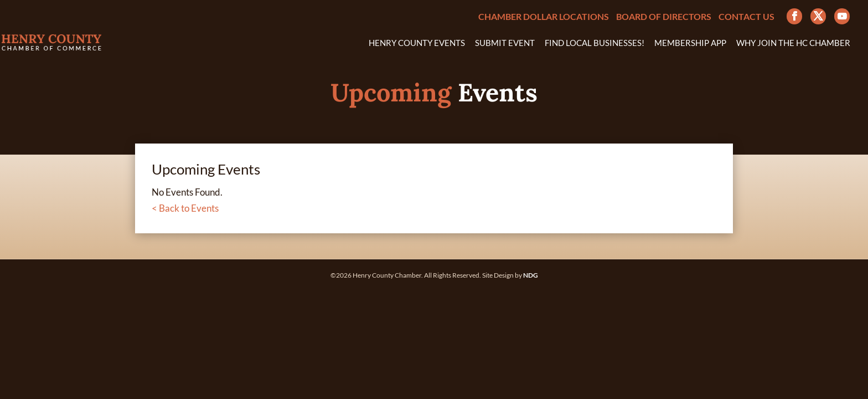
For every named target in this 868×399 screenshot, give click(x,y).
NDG (531, 275)
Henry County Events (417, 43)
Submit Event (505, 43)
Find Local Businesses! (595, 43)
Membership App (690, 43)
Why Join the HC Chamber (793, 43)
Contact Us (746, 17)
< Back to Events (185, 208)
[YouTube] (842, 16)
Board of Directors (664, 17)
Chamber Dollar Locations (544, 17)
